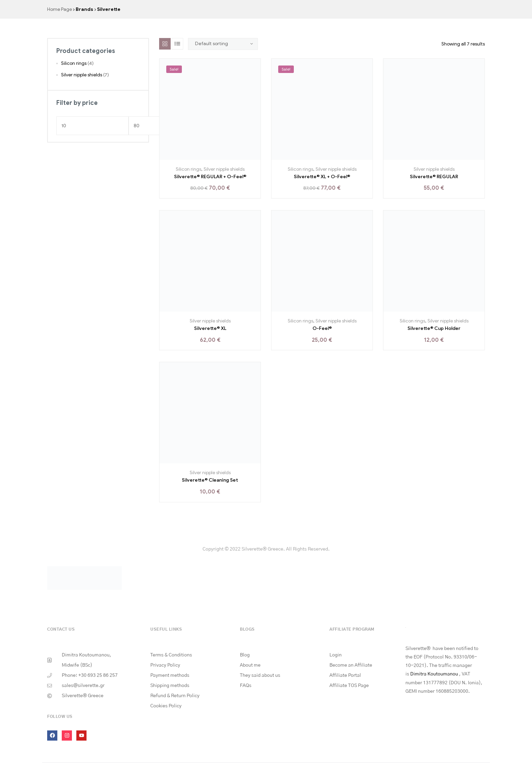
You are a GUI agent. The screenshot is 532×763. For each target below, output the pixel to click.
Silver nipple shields (224, 169)
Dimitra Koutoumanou (434, 674)
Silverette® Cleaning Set (210, 480)
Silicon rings (188, 169)
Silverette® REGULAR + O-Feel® (210, 177)
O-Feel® (322, 328)
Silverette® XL (210, 328)
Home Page (60, 9)
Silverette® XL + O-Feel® (322, 177)
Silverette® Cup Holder (434, 328)
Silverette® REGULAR (434, 177)
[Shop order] (223, 44)
